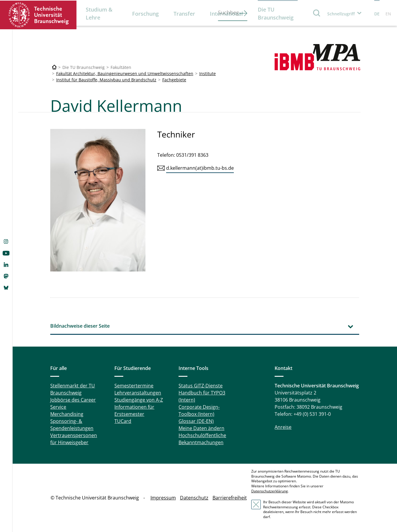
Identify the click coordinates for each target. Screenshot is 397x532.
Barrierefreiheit (230, 498)
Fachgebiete (174, 80)
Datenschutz (194, 498)
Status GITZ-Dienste (201, 386)
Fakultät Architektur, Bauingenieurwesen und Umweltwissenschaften (125, 73)
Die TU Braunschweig (276, 13)
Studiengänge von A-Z (139, 400)
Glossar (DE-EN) (196, 421)
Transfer (184, 14)
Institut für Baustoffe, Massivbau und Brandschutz (106, 80)
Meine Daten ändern (201, 428)
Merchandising (67, 414)
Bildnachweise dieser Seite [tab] (80, 326)
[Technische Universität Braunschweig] (54, 67)
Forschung (145, 14)
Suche (317, 13)
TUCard (123, 421)
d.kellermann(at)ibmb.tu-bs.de (200, 168)
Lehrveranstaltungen (138, 393)
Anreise (283, 427)
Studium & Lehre (99, 13)
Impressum (163, 498)
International (226, 14)
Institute (208, 73)
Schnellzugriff (341, 14)
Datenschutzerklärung (270, 491)
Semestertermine (134, 386)
